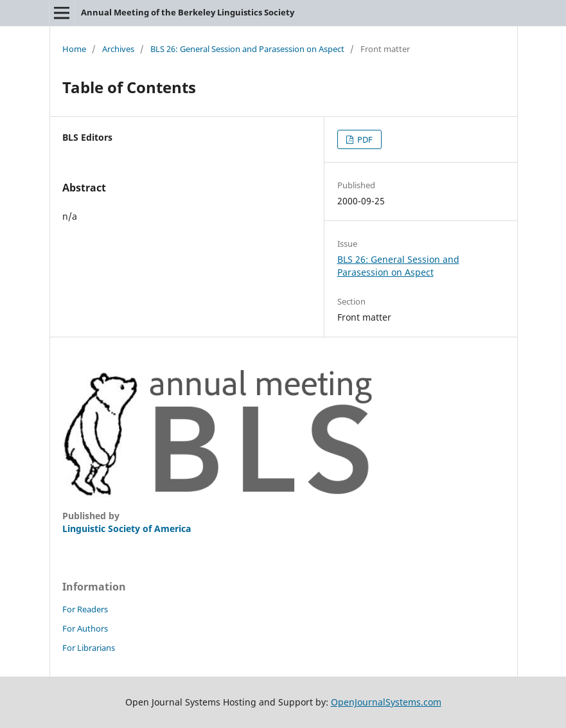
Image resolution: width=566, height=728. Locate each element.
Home (74, 49)
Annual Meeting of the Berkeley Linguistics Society (188, 12)
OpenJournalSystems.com (386, 702)
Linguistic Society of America (127, 528)
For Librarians (89, 648)
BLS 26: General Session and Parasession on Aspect (247, 49)
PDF (364, 139)
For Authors (85, 628)
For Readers (85, 609)
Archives (118, 49)
